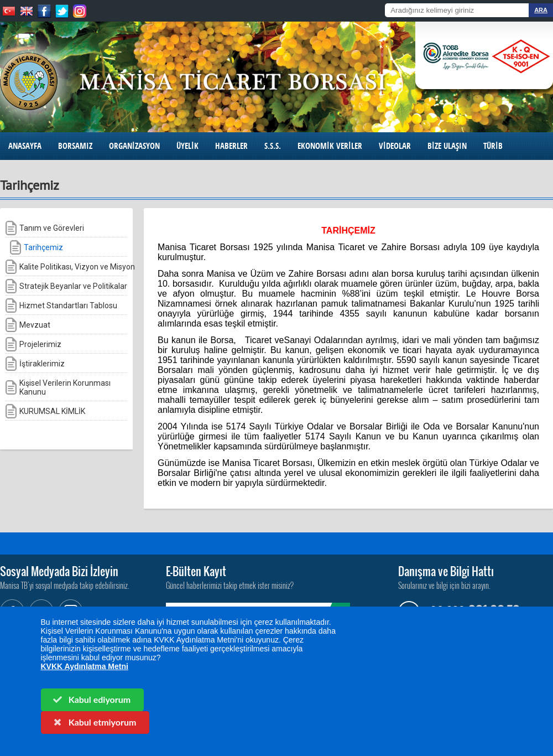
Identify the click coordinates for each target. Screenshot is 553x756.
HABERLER (231, 146)
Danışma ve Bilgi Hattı (446, 571)
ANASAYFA (25, 146)
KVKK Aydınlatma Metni (85, 666)
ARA (541, 10)
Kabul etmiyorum (94, 722)
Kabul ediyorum (91, 699)
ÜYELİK (187, 146)
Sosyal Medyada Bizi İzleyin (59, 571)
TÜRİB (493, 146)
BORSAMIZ (75, 146)
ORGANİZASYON (134, 146)
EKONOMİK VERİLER (330, 146)
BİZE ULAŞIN (447, 146)
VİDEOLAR (395, 146)
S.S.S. (273, 146)
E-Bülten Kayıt (196, 571)
